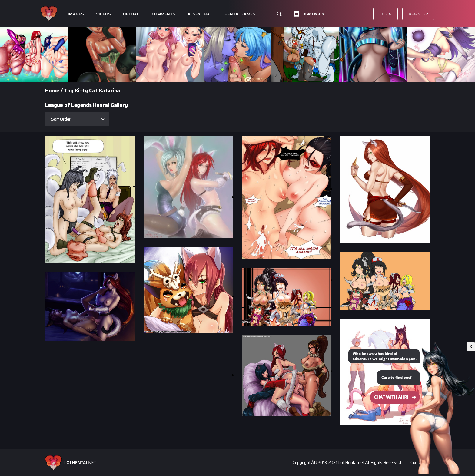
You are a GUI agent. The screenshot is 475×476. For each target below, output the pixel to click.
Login (386, 14)
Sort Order (61, 119)
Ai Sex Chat (200, 14)
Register (418, 14)
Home (52, 91)
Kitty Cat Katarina (97, 91)
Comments (164, 14)
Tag (69, 91)
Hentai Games (240, 14)
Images (76, 14)
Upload (131, 14)
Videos (103, 14)
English (312, 14)
